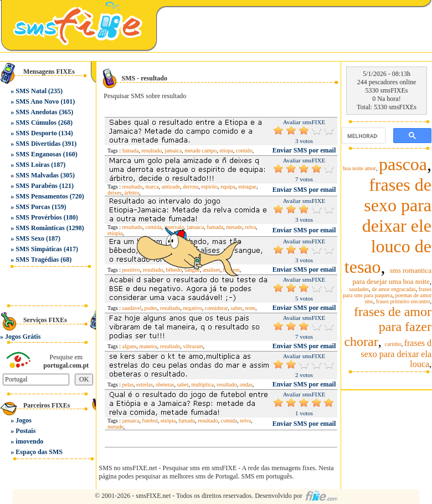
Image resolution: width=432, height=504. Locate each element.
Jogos (24, 420)
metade (115, 427)
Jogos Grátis (23, 337)
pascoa (403, 164)
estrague (247, 187)
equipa (228, 187)
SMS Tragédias (37, 259)
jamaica (173, 151)
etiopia (115, 233)
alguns (130, 346)
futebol (150, 421)
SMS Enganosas (38, 154)
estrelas (145, 385)
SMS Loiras (32, 165)
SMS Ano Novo (37, 101)
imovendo (29, 441)
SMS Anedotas (36, 112)
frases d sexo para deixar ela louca (396, 353)
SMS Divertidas (38, 144)
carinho (393, 344)
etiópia (168, 421)
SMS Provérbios (38, 217)
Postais (25, 431)
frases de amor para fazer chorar (388, 327)
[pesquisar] (362, 136)
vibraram (193, 346)
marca (152, 187)
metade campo (200, 151)
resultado (152, 151)
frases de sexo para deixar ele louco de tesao (388, 226)
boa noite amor (359, 168)
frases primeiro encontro (403, 301)
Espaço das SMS (39, 452)
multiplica (202, 385)
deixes (115, 193)
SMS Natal (31, 91)
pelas (128, 385)
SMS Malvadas (37, 175)
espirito (209, 187)
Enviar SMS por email (304, 150)
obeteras (165, 385)
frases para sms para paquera (387, 292)
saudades (359, 289)
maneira (148, 346)
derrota (191, 187)
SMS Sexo (30, 238)
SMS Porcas (33, 207)
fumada (131, 151)
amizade (171, 187)
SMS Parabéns (37, 186)
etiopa (226, 151)
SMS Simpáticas (39, 249)
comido (244, 151)
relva (250, 227)
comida (229, 421)
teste (250, 308)
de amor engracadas (394, 289)
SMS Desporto (36, 133)
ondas (246, 385)
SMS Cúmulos (36, 123)
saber (182, 385)
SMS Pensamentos (42, 196)
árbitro (132, 193)
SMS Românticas (40, 228)
